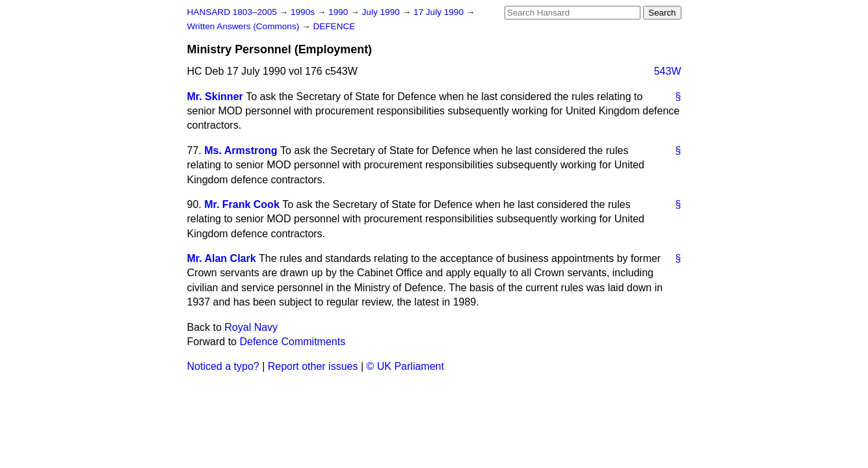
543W (668, 71)
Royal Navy (251, 327)
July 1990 (382, 12)
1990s (304, 12)
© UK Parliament (405, 366)
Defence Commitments (292, 342)
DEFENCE (334, 26)
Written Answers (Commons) (245, 26)
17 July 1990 (440, 12)
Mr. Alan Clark (222, 258)
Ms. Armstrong (241, 150)
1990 (339, 12)
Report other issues (313, 366)
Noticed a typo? (223, 366)
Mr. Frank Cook (242, 204)
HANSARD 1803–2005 (232, 12)
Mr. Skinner (215, 97)
